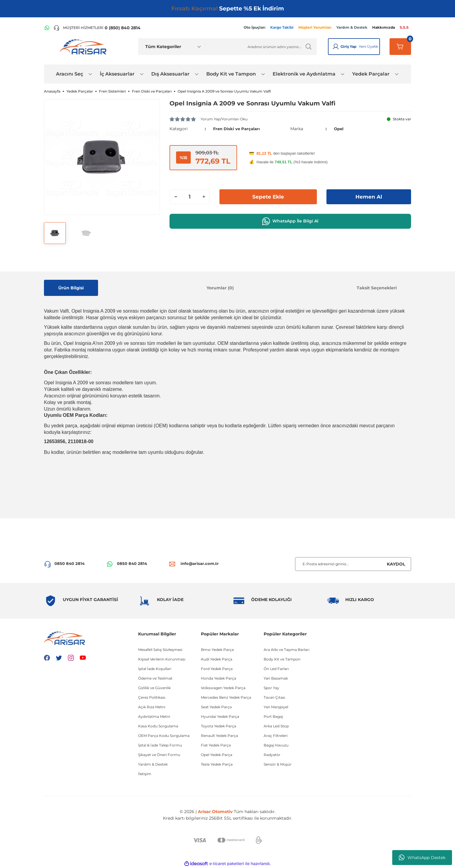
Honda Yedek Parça (219, 678)
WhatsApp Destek (422, 858)
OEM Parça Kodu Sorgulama (164, 736)
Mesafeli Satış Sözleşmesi (160, 650)
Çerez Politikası (152, 697)
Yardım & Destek (153, 764)
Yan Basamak (276, 678)
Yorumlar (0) (220, 288)
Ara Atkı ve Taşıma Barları (287, 650)
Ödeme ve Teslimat (155, 678)
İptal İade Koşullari (155, 669)
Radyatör (272, 755)
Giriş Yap (348, 46)
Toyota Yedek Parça (219, 726)
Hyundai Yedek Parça (220, 716)
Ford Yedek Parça (217, 669)
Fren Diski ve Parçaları (238, 129)
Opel (339, 129)
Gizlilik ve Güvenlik (154, 688)
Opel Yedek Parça (217, 755)
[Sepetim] (400, 47)
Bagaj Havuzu (276, 745)
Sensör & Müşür (278, 764)
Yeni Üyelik (368, 46)
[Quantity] (190, 196)
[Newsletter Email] (353, 564)
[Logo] (84, 47)
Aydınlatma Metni (154, 716)
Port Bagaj (273, 716)
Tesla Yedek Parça (217, 764)
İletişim (145, 774)
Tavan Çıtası (274, 697)
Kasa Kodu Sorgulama (158, 726)
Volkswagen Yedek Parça (223, 688)
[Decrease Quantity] (176, 196)
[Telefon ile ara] (97, 28)
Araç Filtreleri (276, 736)
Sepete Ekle (268, 196)
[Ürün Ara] (261, 47)
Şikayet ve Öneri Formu (159, 755)
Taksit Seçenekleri (377, 288)
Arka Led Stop (276, 726)
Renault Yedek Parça (219, 736)
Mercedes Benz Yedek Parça (226, 697)
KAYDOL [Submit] (396, 564)
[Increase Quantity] (204, 196)
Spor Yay (271, 688)
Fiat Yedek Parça (216, 745)
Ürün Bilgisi (71, 288)
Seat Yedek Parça (216, 707)
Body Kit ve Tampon (282, 659)
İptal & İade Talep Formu (160, 745)
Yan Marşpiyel (276, 707)
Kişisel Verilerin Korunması (162, 659)
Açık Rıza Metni (152, 707)
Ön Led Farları (276, 669)
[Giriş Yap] (336, 47)
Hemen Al (369, 196)
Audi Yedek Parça (217, 659)
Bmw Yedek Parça (217, 650)
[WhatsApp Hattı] (47, 28)
